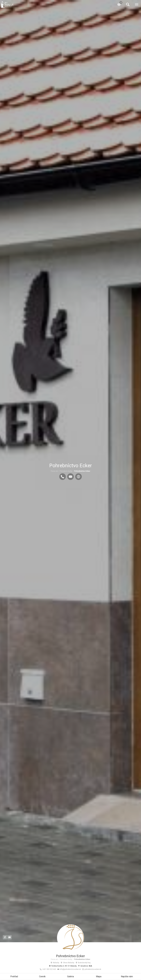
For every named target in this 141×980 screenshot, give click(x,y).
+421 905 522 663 (48, 969)
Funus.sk (54, 471)
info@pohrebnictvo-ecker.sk (69, 969)
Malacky (55, 963)
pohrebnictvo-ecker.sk (92, 969)
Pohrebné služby (66, 471)
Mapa (99, 976)
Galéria (70, 976)
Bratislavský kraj (83, 963)
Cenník (42, 976)
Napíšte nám (127, 976)
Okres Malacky (67, 963)
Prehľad (14, 976)
